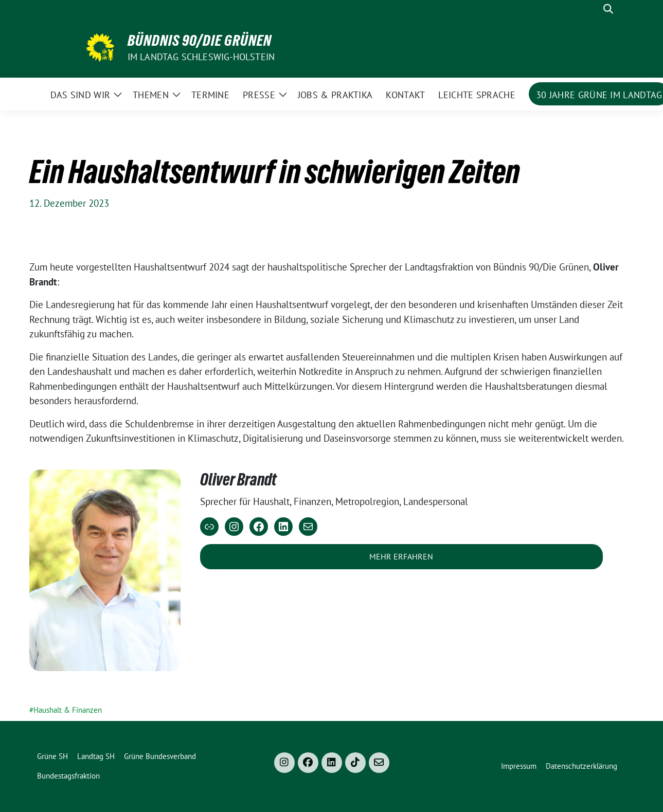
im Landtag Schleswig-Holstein (201, 57)
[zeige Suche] (608, 9)
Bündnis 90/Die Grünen (200, 41)
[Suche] (594, 9)
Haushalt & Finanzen (68, 710)
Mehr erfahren (401, 556)
